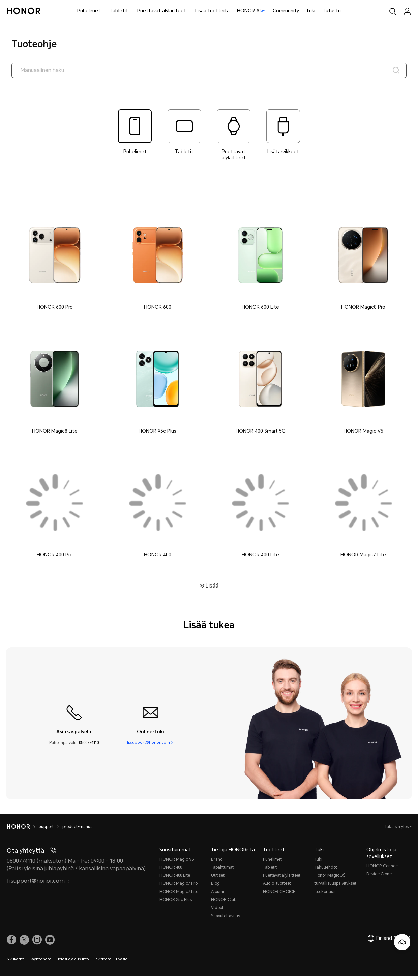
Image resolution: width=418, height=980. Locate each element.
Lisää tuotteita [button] (212, 11)
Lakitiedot (102, 964)
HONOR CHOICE (279, 896)
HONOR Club (224, 904)
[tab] (135, 133)
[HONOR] (23, 831)
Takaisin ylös (397, 831)
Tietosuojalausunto (72, 964)
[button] (55, 264)
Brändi (217, 864)
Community (286, 11)
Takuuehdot (326, 872)
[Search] (395, 71)
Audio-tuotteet (277, 888)
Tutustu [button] (332, 11)
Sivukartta (16, 964)
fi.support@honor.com (148, 747)
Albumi (218, 896)
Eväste (122, 964)
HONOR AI (251, 11)
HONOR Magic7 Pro (178, 888)
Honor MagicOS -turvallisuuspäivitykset (335, 884)
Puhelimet (89, 11)
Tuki (311, 11)
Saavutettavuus (226, 920)
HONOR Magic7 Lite (179, 896)
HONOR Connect (383, 870)
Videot (217, 912)
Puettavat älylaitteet (162, 11)
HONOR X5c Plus (176, 904)
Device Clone (379, 878)
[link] (11, 944)
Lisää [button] (212, 590)
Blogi (216, 888)
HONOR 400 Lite (175, 880)
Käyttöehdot (40, 964)
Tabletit (119, 11)
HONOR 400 (171, 872)
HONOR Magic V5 (177, 864)
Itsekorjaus (325, 896)
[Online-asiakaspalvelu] (402, 942)
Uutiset (218, 880)
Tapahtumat (222, 872)
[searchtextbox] (209, 71)
